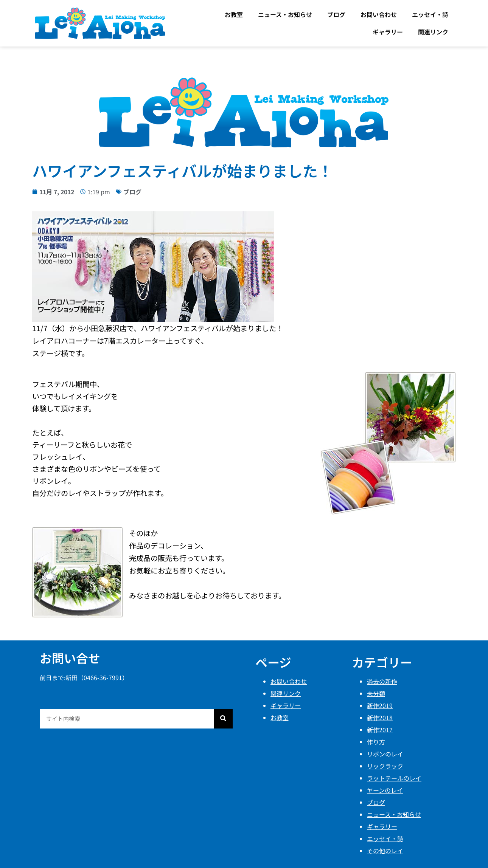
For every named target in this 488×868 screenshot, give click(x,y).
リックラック (385, 766)
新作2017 (380, 730)
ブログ (336, 14)
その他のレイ (385, 851)
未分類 (376, 693)
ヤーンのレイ (385, 790)
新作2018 (380, 718)
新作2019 (380, 705)
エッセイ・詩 (430, 14)
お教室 (234, 14)
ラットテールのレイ (394, 778)
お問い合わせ (379, 14)
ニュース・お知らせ (285, 14)
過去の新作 (382, 681)
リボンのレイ (385, 754)
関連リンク (433, 32)
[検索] (223, 719)
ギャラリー (388, 32)
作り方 (376, 742)
